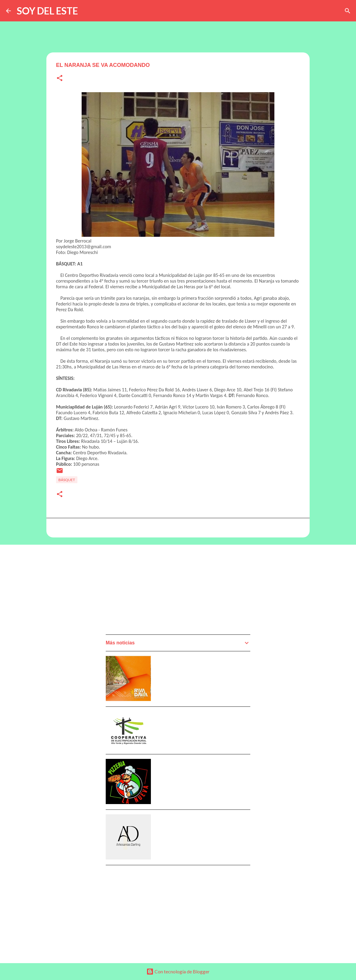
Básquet (67, 480)
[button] (60, 78)
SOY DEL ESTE (47, 11)
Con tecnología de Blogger (178, 971)
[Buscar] (348, 11)
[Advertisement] (151, 591)
